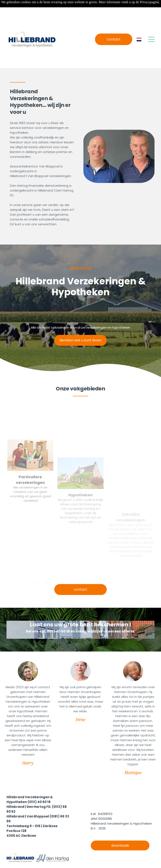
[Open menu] (151, 29)
